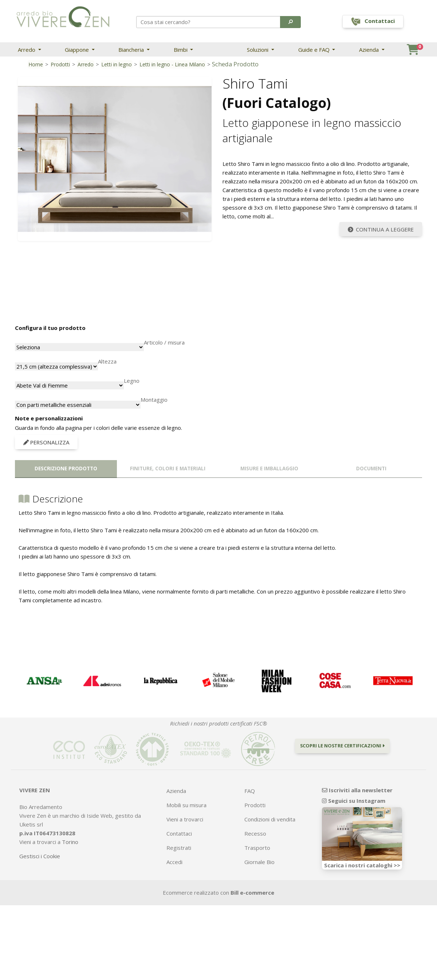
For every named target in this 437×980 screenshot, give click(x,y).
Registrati (179, 848)
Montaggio (154, 400)
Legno (132, 381)
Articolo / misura (164, 342)
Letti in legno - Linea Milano (172, 64)
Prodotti (60, 64)
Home (36, 64)
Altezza (107, 361)
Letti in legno (117, 64)
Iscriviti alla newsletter (357, 790)
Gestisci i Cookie (40, 856)
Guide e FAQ (315, 50)
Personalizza (46, 442)
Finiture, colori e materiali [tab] (168, 468)
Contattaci (179, 833)
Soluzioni (258, 50)
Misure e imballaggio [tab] (269, 468)
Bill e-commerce (252, 892)
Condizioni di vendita (270, 819)
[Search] (209, 22)
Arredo (27, 50)
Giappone (78, 50)
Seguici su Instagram (354, 801)
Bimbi (181, 50)
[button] (290, 22)
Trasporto (257, 848)
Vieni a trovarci (185, 819)
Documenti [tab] (371, 468)
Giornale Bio (259, 862)
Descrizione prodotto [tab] (66, 468)
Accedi (174, 862)
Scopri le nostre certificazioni (342, 746)
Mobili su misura (186, 805)
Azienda (370, 50)
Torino (70, 842)
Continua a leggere (381, 229)
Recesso (255, 833)
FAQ (250, 791)
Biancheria (132, 50)
